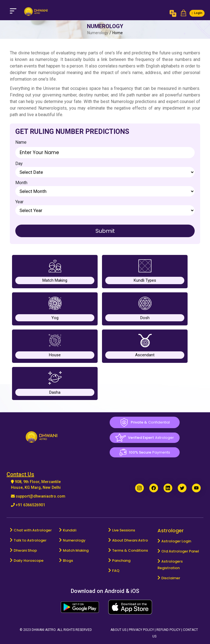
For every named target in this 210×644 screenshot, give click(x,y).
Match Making (76, 550)
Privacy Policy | (143, 630)
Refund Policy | (170, 630)
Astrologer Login (176, 541)
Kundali (70, 530)
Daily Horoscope (29, 561)
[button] (183, 13)
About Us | (120, 630)
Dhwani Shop (25, 550)
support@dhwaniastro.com (40, 496)
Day (19, 164)
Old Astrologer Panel (180, 551)
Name (21, 142)
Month (21, 183)
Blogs (68, 561)
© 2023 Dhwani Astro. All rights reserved (56, 630)
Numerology (74, 540)
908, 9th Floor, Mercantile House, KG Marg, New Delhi (36, 485)
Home (118, 33)
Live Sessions (124, 530)
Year (19, 202)
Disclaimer (171, 578)
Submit (105, 231)
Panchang (121, 561)
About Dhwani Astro (130, 540)
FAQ (116, 571)
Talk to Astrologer (30, 540)
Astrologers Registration (170, 565)
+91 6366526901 (30, 505)
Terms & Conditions (130, 550)
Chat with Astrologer (33, 530)
